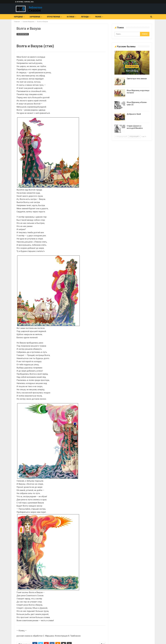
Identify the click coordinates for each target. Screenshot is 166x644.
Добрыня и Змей (134, 114)
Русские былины (132, 66)
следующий (134, 137)
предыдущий (121, 137)
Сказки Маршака (23, 34)
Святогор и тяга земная (137, 79)
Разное (98, 17)
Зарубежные (35, 17)
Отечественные (54, 17)
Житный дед (132, 71)
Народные (18, 17)
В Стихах (71, 17)
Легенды (85, 17)
